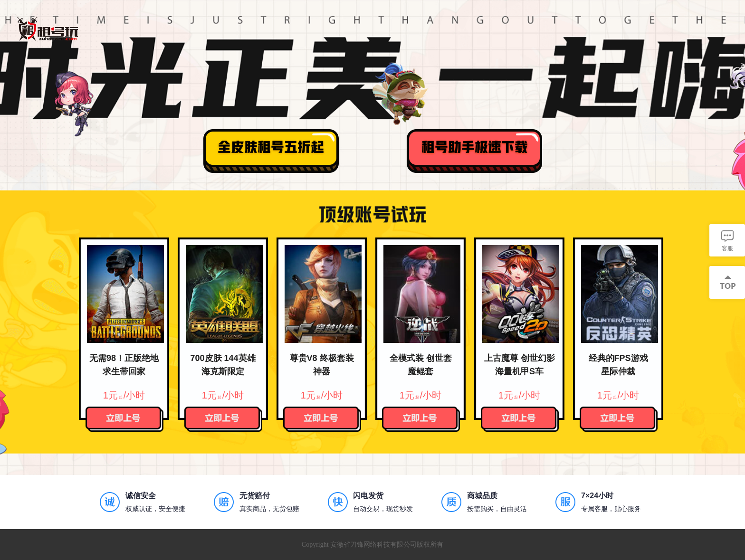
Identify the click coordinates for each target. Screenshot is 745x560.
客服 (727, 248)
